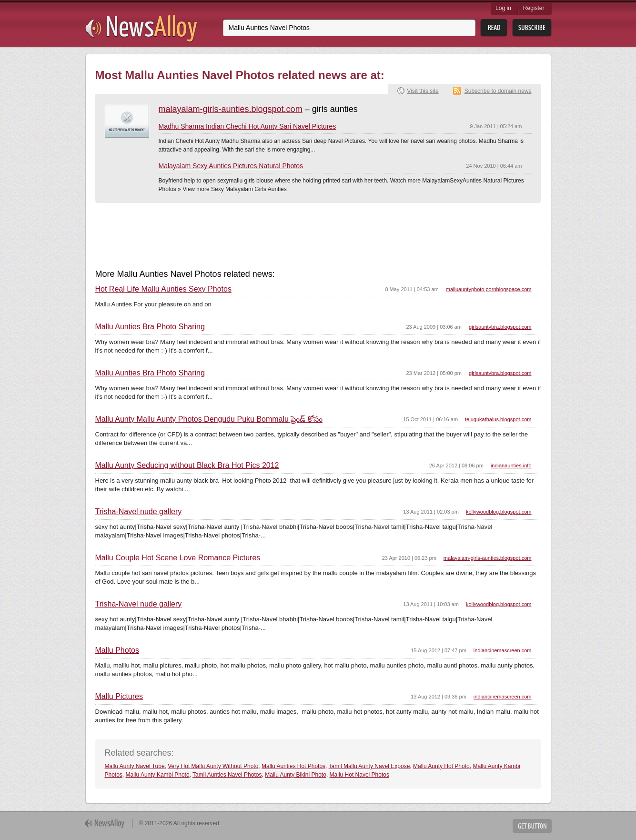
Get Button (532, 826)
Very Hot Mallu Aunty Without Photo (213, 766)
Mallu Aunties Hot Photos (293, 766)
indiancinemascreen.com (503, 650)
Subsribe (532, 28)
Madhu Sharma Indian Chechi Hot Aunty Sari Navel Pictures (247, 126)
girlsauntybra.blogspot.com (500, 327)
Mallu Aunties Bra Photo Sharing (150, 327)
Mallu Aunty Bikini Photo (296, 775)
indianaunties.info (511, 466)
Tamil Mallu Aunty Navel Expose (369, 766)
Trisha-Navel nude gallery (139, 512)
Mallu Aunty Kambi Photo (158, 775)
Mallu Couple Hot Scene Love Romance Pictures (178, 558)
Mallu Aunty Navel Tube (135, 766)
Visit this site (423, 91)
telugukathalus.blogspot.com (498, 419)
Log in (503, 8)
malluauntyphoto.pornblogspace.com (489, 289)
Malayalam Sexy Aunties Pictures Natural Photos (231, 166)
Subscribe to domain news (498, 91)
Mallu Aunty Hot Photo (441, 766)
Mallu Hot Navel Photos (359, 775)
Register (534, 8)
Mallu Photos (117, 650)
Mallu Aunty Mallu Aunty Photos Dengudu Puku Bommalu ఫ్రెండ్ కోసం (209, 419)
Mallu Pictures (119, 697)
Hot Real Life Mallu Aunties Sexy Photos (163, 289)
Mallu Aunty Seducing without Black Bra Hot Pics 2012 (187, 466)
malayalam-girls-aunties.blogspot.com (231, 109)
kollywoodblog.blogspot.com (499, 512)
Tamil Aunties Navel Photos (227, 775)
